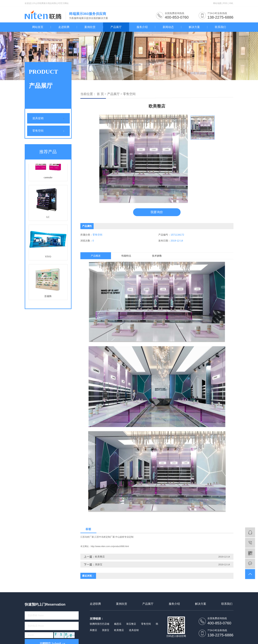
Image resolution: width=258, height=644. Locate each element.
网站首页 (38, 27)
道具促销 (38, 118)
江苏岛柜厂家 (87, 537)
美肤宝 (99, 564)
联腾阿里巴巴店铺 (100, 624)
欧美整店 (100, 557)
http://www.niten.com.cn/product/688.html (110, 546)
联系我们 (220, 27)
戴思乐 (118, 624)
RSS (225, 3)
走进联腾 (64, 27)
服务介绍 (142, 27)
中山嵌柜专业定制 (124, 537)
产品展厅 (116, 27)
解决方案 (194, 27)
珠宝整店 (131, 624)
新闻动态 (168, 27)
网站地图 (217, 3)
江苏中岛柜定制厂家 (105, 537)
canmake (48, 179)
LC (48, 218)
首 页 (100, 94)
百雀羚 (48, 298)
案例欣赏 (90, 27)
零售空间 (38, 131)
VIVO (48, 258)
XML (231, 3)
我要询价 (157, 212)
